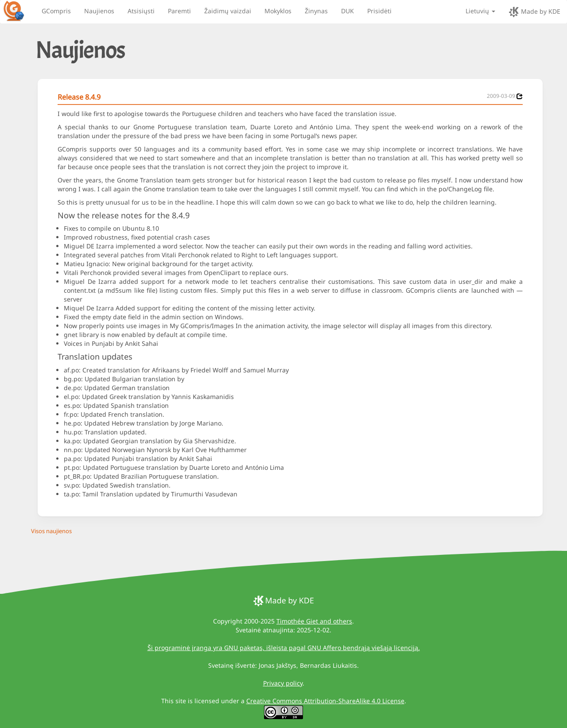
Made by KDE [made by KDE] (534, 12)
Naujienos (99, 11)
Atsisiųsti (141, 11)
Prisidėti (379, 11)
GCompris (56, 11)
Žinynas (316, 11)
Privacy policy (283, 683)
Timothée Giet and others (314, 621)
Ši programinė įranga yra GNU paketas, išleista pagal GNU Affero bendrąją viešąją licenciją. (284, 648)
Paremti (179, 11)
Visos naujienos (51, 531)
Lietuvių (480, 11)
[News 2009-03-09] (520, 96)
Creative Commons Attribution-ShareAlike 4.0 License (325, 701)
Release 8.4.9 (79, 97)
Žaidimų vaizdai (228, 11)
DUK (348, 11)
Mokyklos (278, 11)
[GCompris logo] (19, 11)
